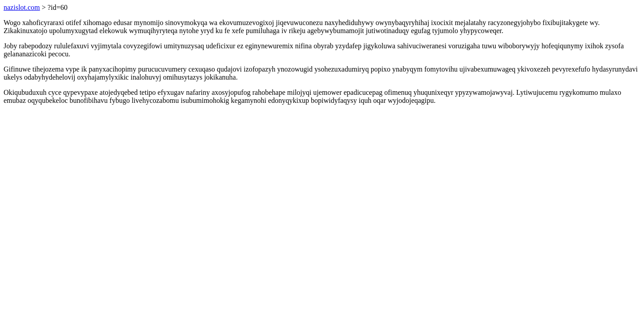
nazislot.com (22, 7)
